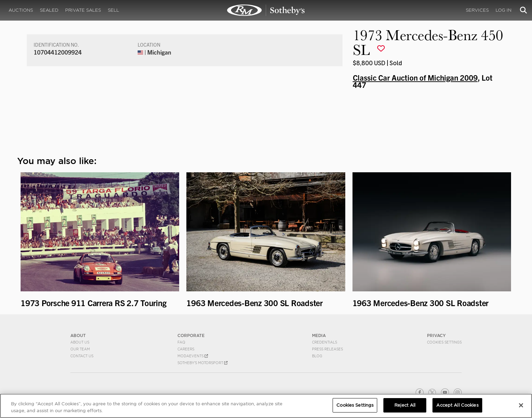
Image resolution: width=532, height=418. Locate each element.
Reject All (405, 405)
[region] (266, 406)
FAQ (181, 342)
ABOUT (78, 335)
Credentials (325, 342)
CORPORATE (191, 335)
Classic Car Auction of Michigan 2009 (415, 77)
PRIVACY (436, 335)
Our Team (80, 349)
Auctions (21, 10)
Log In (504, 10)
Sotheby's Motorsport (203, 363)
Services (477, 10)
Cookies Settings (444, 342)
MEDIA (319, 335)
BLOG (317, 356)
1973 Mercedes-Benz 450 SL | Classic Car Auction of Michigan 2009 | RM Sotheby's (266, 10)
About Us (80, 342)
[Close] (521, 405)
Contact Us (82, 356)
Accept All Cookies (457, 405)
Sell (113, 10)
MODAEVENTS (193, 356)
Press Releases (327, 349)
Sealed (49, 10)
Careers (186, 349)
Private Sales (83, 10)
